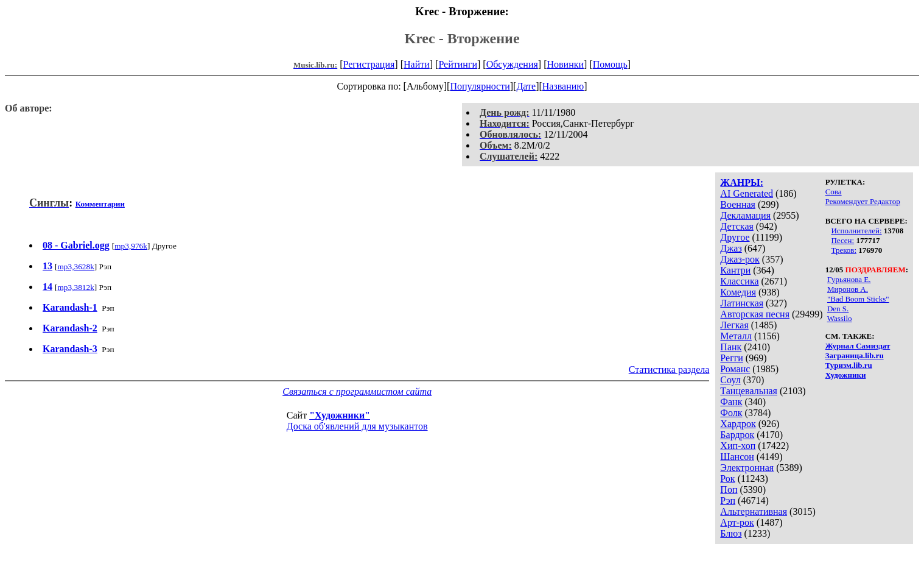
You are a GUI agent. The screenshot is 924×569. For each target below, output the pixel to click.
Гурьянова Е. (849, 279)
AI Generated (747, 193)
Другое (735, 237)
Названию (563, 86)
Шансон (737, 457)
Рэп (728, 500)
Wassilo (840, 318)
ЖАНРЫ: (742, 182)
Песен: (842, 240)
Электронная (747, 468)
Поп (729, 489)
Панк (731, 347)
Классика (739, 281)
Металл (736, 336)
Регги (731, 358)
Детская (737, 226)
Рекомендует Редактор (863, 201)
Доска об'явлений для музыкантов (357, 426)
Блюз (731, 533)
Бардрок (737, 435)
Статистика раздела (669, 369)
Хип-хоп (738, 446)
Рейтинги (458, 64)
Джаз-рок (740, 259)
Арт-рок (737, 522)
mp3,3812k (75, 287)
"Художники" (340, 415)
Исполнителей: (856, 231)
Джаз (731, 248)
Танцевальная (749, 391)
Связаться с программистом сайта (357, 391)
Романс (735, 369)
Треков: (844, 250)
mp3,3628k (75, 267)
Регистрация (369, 64)
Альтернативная (754, 511)
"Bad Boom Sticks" (858, 299)
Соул (730, 380)
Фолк (731, 413)
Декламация (745, 215)
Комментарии (100, 204)
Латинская (742, 303)
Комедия (738, 292)
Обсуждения (512, 64)
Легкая (734, 325)
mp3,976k (131, 246)
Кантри (735, 270)
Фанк (731, 402)
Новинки (565, 64)
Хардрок (738, 424)
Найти (417, 64)
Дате (526, 86)
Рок (727, 479)
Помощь (610, 64)
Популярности (480, 86)
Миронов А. (848, 289)
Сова (834, 192)
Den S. (838, 309)
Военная (738, 204)
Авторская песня (755, 314)
